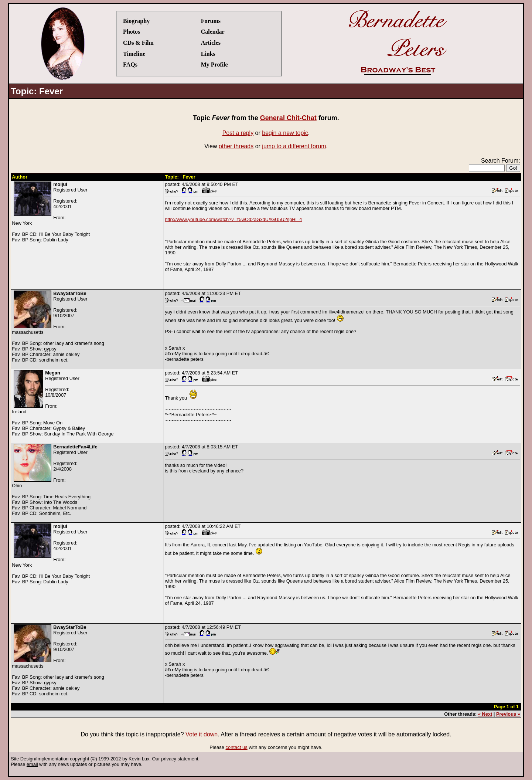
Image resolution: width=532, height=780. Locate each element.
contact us (237, 747)
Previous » (508, 714)
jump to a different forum (294, 146)
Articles (211, 43)
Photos (132, 32)
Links (208, 54)
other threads (236, 146)
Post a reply (238, 133)
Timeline (134, 54)
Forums (211, 21)
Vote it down (202, 734)
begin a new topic (285, 133)
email (32, 764)
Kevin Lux (139, 759)
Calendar (213, 32)
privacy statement (180, 759)
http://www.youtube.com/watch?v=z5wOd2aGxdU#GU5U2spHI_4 (233, 219)
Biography (136, 21)
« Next (485, 714)
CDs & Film (138, 43)
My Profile (214, 65)
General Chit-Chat (288, 118)
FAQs (130, 65)
